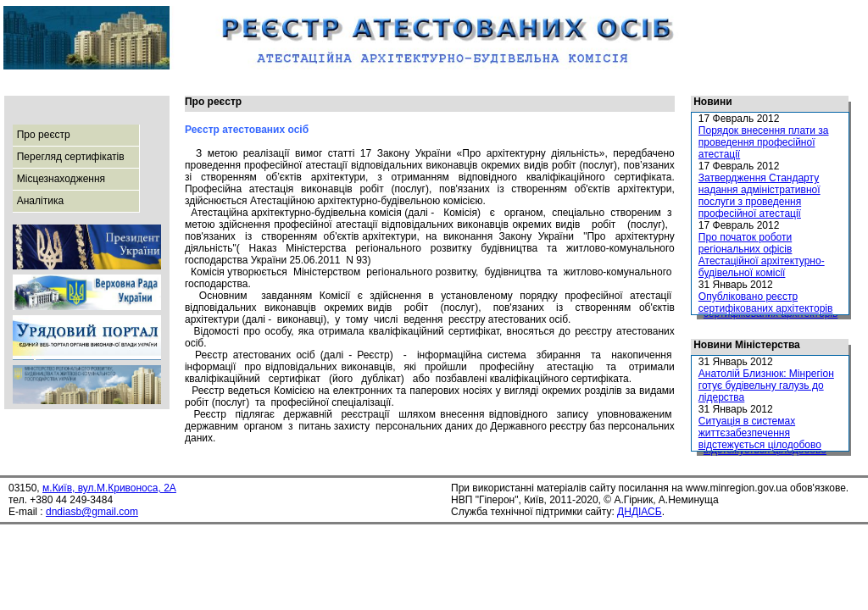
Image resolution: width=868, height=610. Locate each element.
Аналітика (40, 201)
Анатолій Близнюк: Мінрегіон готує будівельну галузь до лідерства (766, 385)
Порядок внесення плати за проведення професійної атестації (764, 142)
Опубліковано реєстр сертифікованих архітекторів (766, 302)
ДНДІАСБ (640, 512)
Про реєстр (44, 135)
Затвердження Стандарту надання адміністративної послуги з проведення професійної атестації (759, 196)
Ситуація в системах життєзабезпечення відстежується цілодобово (760, 433)
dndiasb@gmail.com (92, 512)
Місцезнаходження (61, 179)
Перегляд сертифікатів (71, 157)
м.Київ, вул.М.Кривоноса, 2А (109, 488)
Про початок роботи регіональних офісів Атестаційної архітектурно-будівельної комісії (762, 255)
